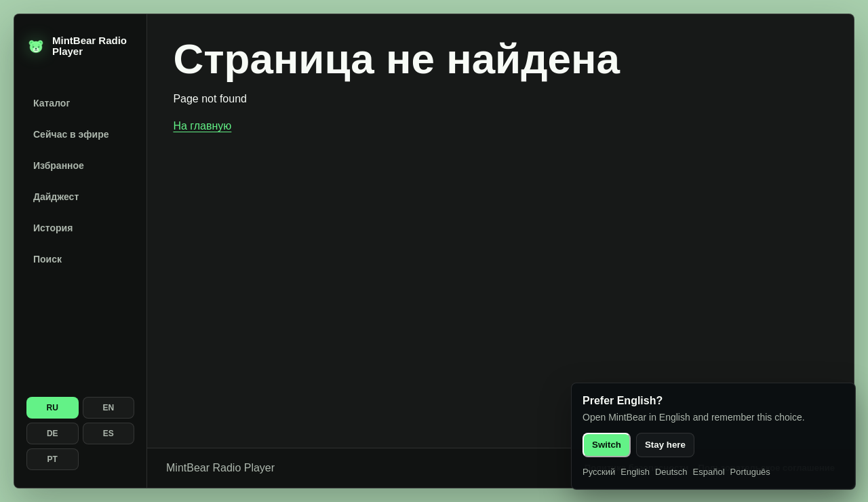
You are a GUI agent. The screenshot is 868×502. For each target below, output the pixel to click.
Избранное (59, 166)
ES (108, 433)
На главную (202, 126)
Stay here (665, 445)
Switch (607, 445)
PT (53, 459)
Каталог (52, 103)
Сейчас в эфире (71, 134)
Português (750, 472)
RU (53, 408)
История (53, 228)
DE (53, 433)
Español (709, 472)
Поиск (47, 259)
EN (108, 408)
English (635, 472)
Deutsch (671, 472)
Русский (599, 472)
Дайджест (56, 197)
